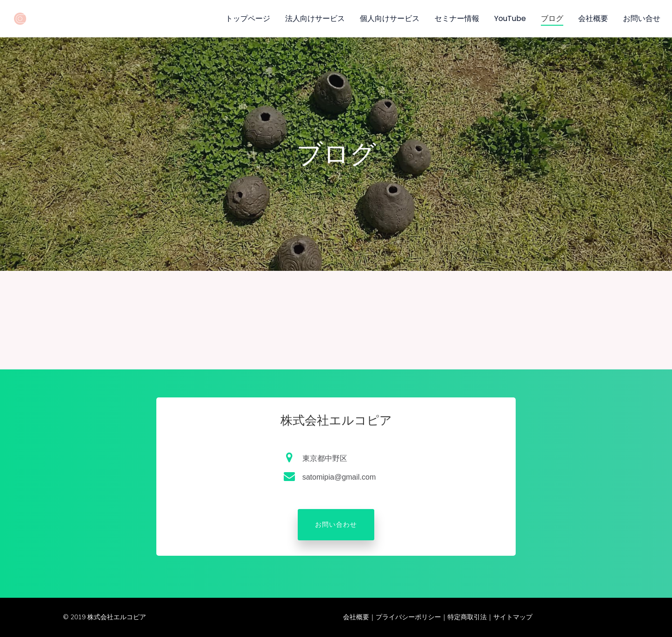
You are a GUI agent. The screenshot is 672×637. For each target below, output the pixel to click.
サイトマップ (513, 617)
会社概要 (356, 617)
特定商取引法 (467, 617)
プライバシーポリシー (408, 617)
